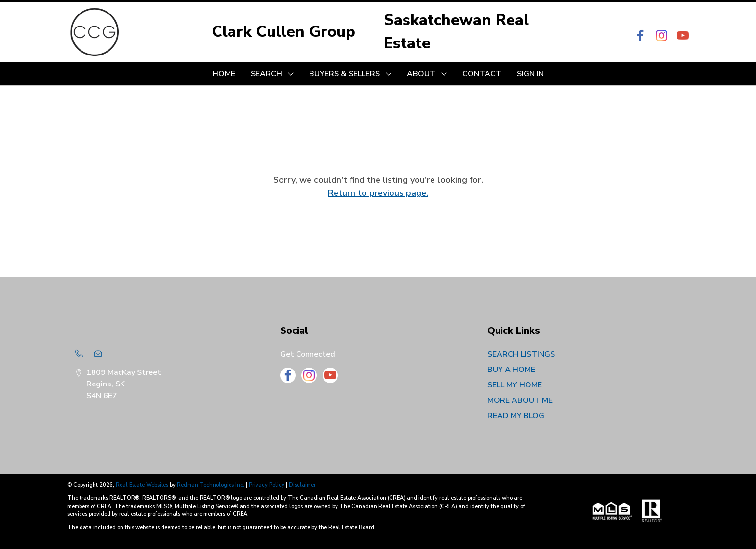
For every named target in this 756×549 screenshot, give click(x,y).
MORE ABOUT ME (520, 400)
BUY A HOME (511, 370)
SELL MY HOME (515, 385)
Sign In (530, 74)
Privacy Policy (267, 485)
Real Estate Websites (143, 485)
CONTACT (482, 74)
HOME (224, 74)
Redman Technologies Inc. (211, 485)
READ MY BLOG (516, 416)
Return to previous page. (378, 193)
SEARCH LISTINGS (521, 354)
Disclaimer (302, 485)
